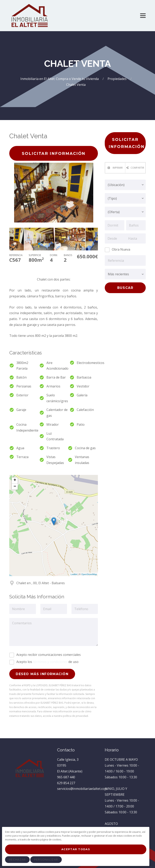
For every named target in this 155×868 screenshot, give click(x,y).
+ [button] (15, 480)
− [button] (15, 487)
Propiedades (117, 79)
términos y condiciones (50, 662)
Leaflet (74, 574)
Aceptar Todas (76, 849)
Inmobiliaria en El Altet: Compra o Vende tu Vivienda (60, 79)
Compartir (137, 168)
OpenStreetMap (89, 574)
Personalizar (46, 860)
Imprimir (117, 168)
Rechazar (17, 860)
